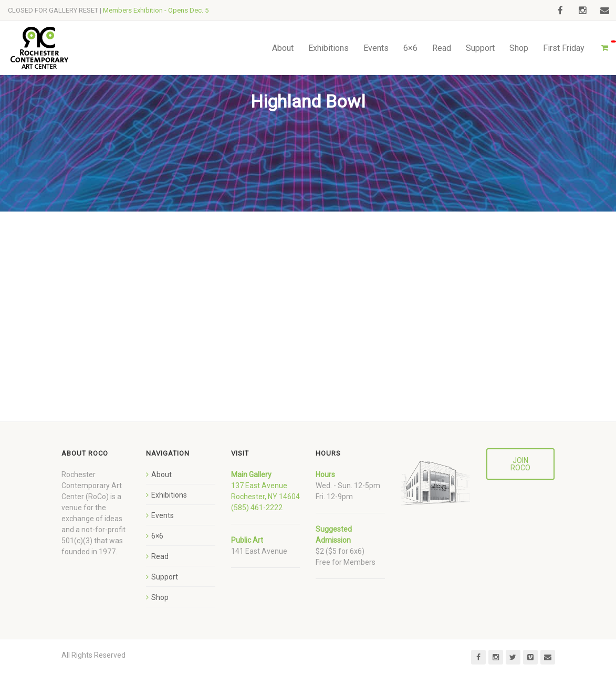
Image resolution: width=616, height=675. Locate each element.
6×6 (410, 48)
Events (376, 48)
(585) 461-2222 (257, 508)
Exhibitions (328, 48)
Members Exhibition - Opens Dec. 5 (156, 10)
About (283, 48)
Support (480, 48)
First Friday (564, 48)
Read (442, 48)
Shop (519, 48)
